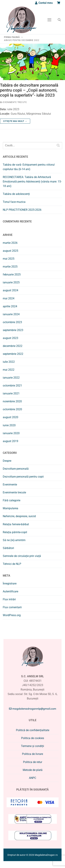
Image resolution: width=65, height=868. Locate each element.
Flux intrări (9, 599)
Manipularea (10, 508)
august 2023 (10, 338)
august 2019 (10, 441)
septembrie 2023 (13, 330)
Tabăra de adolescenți (16, 194)
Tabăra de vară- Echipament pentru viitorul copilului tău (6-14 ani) (29, 167)
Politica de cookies (33, 738)
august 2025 (10, 251)
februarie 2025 (12, 274)
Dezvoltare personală (16, 469)
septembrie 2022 (13, 354)
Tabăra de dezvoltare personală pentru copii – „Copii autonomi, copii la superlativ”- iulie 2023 (29, 90)
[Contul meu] (44, 3)
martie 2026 (10, 243)
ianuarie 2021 (11, 393)
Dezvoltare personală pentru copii (23, 477)
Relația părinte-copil (15, 532)
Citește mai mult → (15, 121)
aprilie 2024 (10, 306)
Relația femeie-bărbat (16, 524)
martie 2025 (10, 267)
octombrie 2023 (12, 322)
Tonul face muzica (14, 202)
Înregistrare (10, 584)
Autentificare (10, 591)
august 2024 (10, 290)
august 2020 (10, 417)
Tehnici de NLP (12, 564)
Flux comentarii (12, 607)
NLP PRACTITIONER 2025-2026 (22, 210)
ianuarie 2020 (11, 433)
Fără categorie (12, 500)
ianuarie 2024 (11, 314)
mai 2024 (9, 298)
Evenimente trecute (13, 102)
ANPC (32, 778)
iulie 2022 (9, 362)
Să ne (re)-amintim (14, 540)
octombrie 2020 (12, 409)
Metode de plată (33, 770)
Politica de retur (33, 762)
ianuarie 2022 (11, 378)
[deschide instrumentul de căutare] (59, 20)
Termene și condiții (32, 746)
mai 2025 (9, 259)
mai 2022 (9, 370)
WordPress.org (12, 615)
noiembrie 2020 (12, 401)
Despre (7, 461)
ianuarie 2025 (11, 282)
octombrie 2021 (12, 386)
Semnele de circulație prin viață (22, 556)
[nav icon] (49, 20)
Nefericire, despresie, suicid (19, 516)
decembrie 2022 (13, 346)
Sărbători (8, 548)
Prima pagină (12, 37)
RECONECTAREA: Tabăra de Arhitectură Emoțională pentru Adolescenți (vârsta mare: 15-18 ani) (32, 182)
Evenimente (10, 485)
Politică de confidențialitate (33, 730)
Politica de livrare (32, 754)
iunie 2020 (9, 425)
